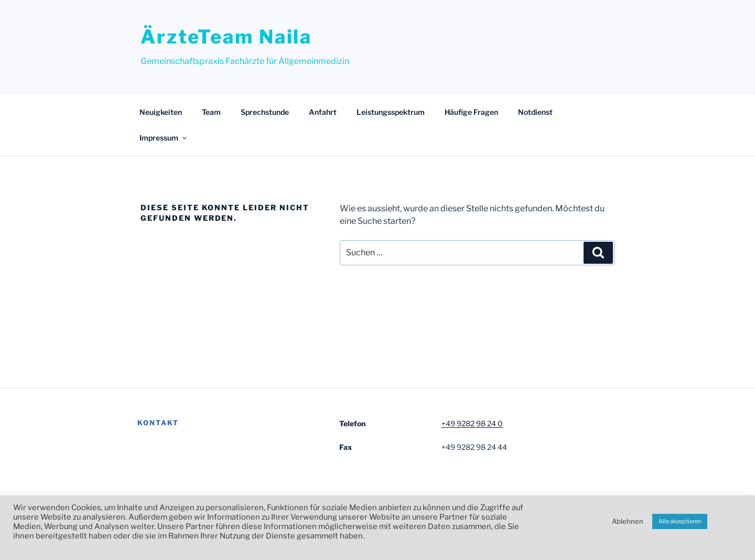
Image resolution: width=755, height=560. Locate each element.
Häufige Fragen (471, 112)
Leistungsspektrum (391, 112)
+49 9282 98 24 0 (472, 423)
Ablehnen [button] (628, 521)
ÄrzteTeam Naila (226, 37)
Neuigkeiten (161, 112)
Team (211, 112)
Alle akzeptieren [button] (680, 521)
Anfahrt (323, 112)
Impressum (164, 138)
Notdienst (535, 112)
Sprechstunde (265, 112)
